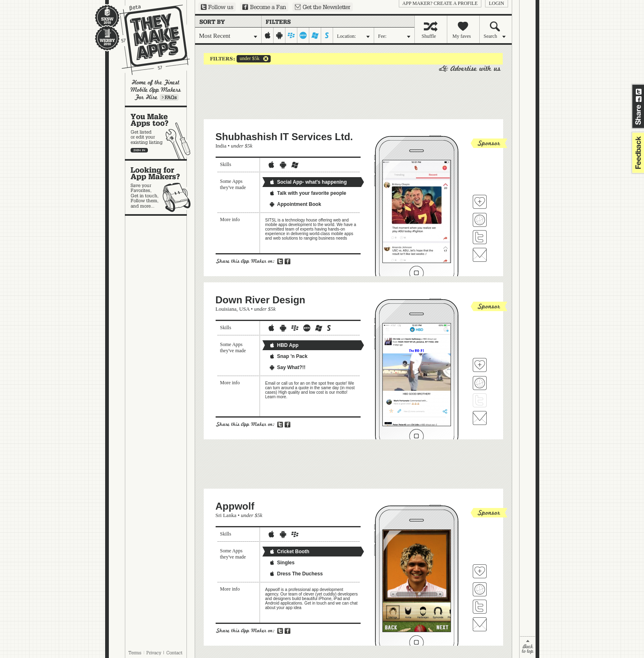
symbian (327, 35)
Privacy (154, 653)
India (221, 146)
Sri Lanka (226, 515)
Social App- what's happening (308, 182)
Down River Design (261, 300)
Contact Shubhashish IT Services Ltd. (480, 255)
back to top (528, 647)
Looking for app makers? (160, 187)
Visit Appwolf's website (480, 589)
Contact (175, 653)
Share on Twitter (639, 92)
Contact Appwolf (480, 624)
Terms (135, 653)
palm (303, 35)
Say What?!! (287, 367)
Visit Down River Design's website (480, 383)
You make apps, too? (160, 133)
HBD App (284, 345)
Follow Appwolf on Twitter (480, 607)
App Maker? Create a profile (440, 3)
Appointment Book (295, 204)
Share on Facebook (639, 99)
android (279, 35)
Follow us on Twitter (217, 7)
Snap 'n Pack (288, 356)
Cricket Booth (289, 552)
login (496, 3)
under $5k (248, 59)
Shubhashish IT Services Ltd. (284, 137)
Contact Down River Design (480, 418)
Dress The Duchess (296, 574)
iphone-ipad (268, 35)
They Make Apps (149, 40)
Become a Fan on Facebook (264, 7)
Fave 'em (480, 202)
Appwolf (235, 506)
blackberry (291, 35)
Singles (282, 563)
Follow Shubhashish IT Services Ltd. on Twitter (480, 237)
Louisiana (226, 309)
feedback (637, 153)
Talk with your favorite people (308, 193)
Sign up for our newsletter (323, 7)
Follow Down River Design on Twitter (480, 400)
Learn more (169, 97)
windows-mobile (315, 35)
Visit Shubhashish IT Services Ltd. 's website (480, 220)
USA (244, 309)
